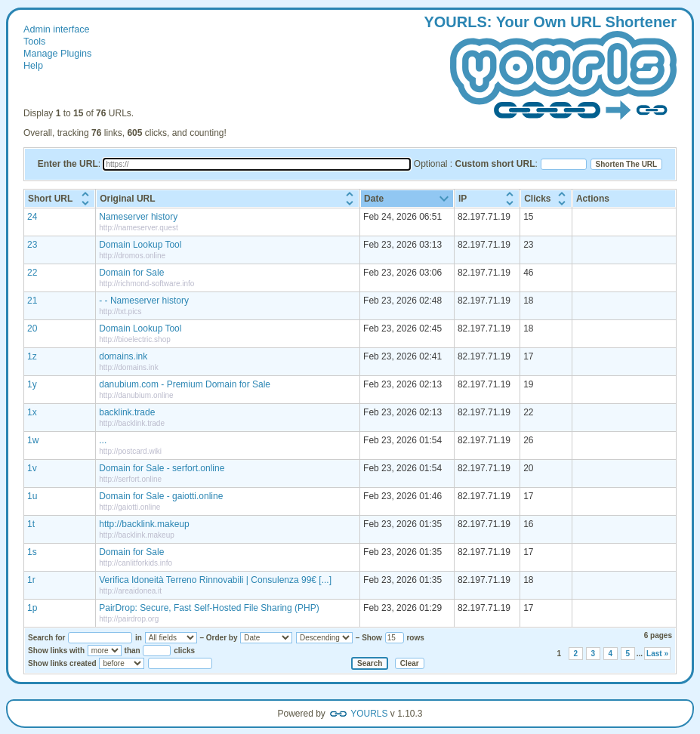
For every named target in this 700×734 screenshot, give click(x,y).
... (103, 440)
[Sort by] (266, 638)
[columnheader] (60, 199)
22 (32, 273)
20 (32, 328)
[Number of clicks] (157, 651)
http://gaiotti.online (130, 507)
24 (32, 217)
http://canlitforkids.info (136, 563)
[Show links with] (105, 651)
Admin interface (57, 29)
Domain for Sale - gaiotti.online (161, 496)
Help (33, 66)
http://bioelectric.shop (135, 339)
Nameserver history (138, 217)
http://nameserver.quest (139, 228)
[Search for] (100, 638)
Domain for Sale (131, 273)
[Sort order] (324, 638)
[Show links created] (122, 663)
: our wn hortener (550, 69)
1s (32, 552)
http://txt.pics (120, 311)
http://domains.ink (128, 367)
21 (32, 301)
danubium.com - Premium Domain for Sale (185, 384)
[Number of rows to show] (395, 638)
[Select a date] (180, 663)
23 (32, 245)
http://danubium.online (136, 395)
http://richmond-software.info (146, 284)
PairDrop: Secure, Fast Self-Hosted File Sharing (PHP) (209, 608)
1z (32, 356)
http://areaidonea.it (130, 591)
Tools (34, 42)
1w (33, 440)
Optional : (475, 164)
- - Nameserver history (144, 301)
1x (32, 412)
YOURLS (369, 714)
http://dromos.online (132, 256)
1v (32, 468)
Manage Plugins (57, 54)
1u (32, 496)
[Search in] (171, 638)
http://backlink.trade (132, 423)
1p (32, 608)
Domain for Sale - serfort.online (162, 468)
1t (31, 524)
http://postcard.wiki (130, 451)
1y (32, 384)
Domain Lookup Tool (140, 245)
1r (31, 580)
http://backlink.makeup (144, 524)
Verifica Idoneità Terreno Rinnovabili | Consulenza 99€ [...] (215, 580)
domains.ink (123, 356)
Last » (657, 654)
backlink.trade (127, 412)
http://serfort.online (130, 479)
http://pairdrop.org (129, 619)
